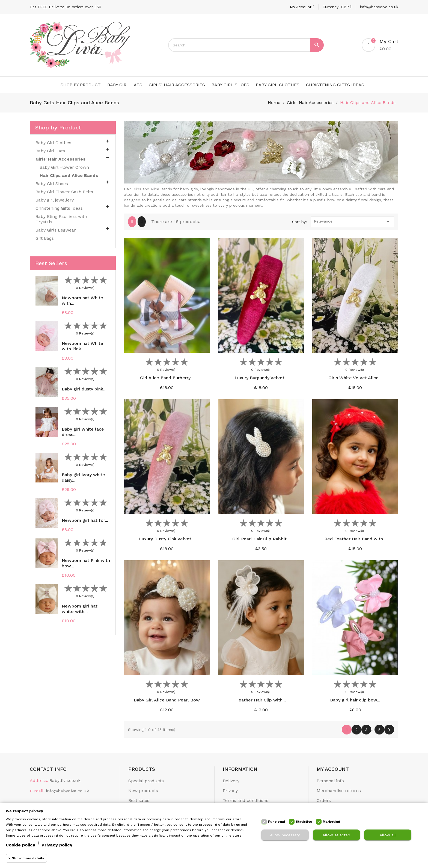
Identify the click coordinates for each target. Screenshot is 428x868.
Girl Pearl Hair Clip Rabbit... (261, 539)
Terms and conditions (246, 800)
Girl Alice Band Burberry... (167, 378)
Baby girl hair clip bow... (355, 700)
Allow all (388, 835)
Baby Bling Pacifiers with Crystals (61, 219)
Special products (146, 781)
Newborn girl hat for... (85, 520)
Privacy (230, 791)
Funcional (277, 822)
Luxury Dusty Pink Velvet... (167, 539)
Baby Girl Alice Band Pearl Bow (167, 700)
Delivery (231, 781)
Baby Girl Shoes (230, 85)
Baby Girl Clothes (278, 85)
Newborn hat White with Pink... (82, 346)
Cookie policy (20, 845)
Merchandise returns (339, 791)
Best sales (139, 800)
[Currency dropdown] (337, 7)
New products (143, 791)
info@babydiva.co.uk (379, 7)
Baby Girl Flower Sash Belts (64, 192)
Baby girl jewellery (55, 200)
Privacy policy (57, 845)
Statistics (304, 822)
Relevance (353, 222)
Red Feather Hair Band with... (355, 539)
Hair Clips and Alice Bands (69, 175)
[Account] (302, 7)
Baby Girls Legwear (56, 230)
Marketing (331, 822)
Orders (324, 800)
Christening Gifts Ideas (335, 85)
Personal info (330, 781)
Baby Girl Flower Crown (64, 167)
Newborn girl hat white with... (80, 609)
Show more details (28, 858)
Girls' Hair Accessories (177, 85)
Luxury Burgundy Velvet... (261, 378)
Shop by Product (81, 85)
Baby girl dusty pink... (84, 389)
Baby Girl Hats (125, 85)
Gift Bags (45, 238)
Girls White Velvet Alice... (355, 378)
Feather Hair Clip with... (261, 700)
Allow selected (336, 835)
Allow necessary (285, 835)
